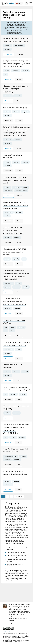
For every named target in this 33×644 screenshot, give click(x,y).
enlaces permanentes (11, 456)
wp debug (7, 143)
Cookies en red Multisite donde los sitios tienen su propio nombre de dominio (15, 180)
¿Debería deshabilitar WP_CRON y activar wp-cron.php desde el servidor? (15, 252)
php (6, 437)
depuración (8, 96)
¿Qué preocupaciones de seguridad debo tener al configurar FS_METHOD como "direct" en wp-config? (16, 64)
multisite (7, 112)
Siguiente (19, 496)
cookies (25, 187)
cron (24, 259)
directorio (25, 162)
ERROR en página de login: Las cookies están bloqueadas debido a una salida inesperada (15, 205)
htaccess (16, 112)
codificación (8, 485)
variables (7, 413)
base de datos (9, 283)
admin (13, 327)
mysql (18, 283)
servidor (7, 481)
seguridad (7, 46)
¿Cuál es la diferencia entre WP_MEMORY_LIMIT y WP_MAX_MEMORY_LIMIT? (13, 230)
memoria (17, 238)
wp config (7, 49)
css (6, 327)
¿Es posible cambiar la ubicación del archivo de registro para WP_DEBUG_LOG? (16, 89)
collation (26, 287)
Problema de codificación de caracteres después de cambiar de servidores (15, 474)
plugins (7, 71)
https (12, 331)
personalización (19, 46)
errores (13, 437)
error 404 (25, 372)
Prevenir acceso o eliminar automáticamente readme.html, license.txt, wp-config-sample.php (15, 301)
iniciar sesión (8, 212)
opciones (7, 287)
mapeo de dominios (21, 191)
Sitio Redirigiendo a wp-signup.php (15, 108)
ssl (6, 331)
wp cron (7, 259)
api (6, 394)
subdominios (8, 191)
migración (25, 112)
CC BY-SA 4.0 (7, 632)
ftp (5, 74)
